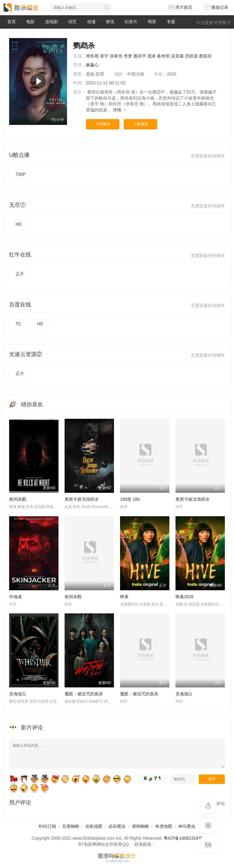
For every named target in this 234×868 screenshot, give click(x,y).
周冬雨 (92, 56)
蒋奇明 (163, 56)
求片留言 (180, 7)
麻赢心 (92, 65)
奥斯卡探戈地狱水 (82, 499)
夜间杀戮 (18, 499)
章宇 (104, 56)
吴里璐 (177, 56)
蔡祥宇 (140, 56)
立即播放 (103, 124)
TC (18, 324)
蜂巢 (124, 597)
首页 (12, 22)
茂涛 (151, 56)
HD (19, 224)
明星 (152, 22)
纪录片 (131, 22)
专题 (171, 22)
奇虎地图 (164, 826)
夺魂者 (16, 597)
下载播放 (140, 124)
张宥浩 (116, 56)
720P (21, 174)
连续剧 (51, 22)
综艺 (73, 22)
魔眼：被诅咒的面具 (84, 694)
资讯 (110, 22)
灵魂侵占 (18, 694)
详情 (120, 110)
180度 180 (130, 499)
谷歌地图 (94, 826)
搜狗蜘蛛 (140, 826)
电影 (30, 22)
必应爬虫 (117, 826)
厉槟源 (191, 56)
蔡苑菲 (205, 56)
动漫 (91, 22)
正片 (20, 274)
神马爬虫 (187, 826)
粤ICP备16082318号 (183, 838)
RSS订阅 (47, 826)
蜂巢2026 (184, 597)
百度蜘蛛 (71, 826)
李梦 (128, 56)
